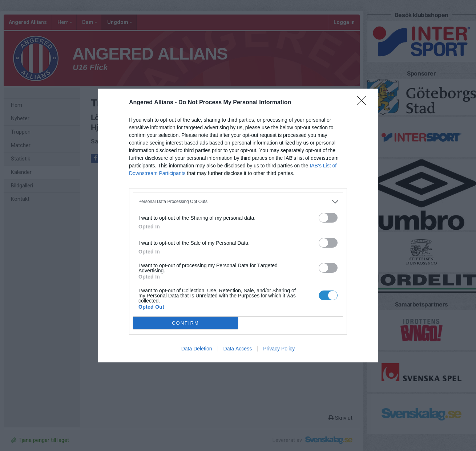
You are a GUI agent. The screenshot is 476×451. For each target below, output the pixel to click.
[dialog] (238, 225)
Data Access (238, 349)
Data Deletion (197, 349)
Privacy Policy (279, 349)
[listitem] (238, 202)
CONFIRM (185, 323)
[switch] (328, 218)
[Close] (364, 103)
